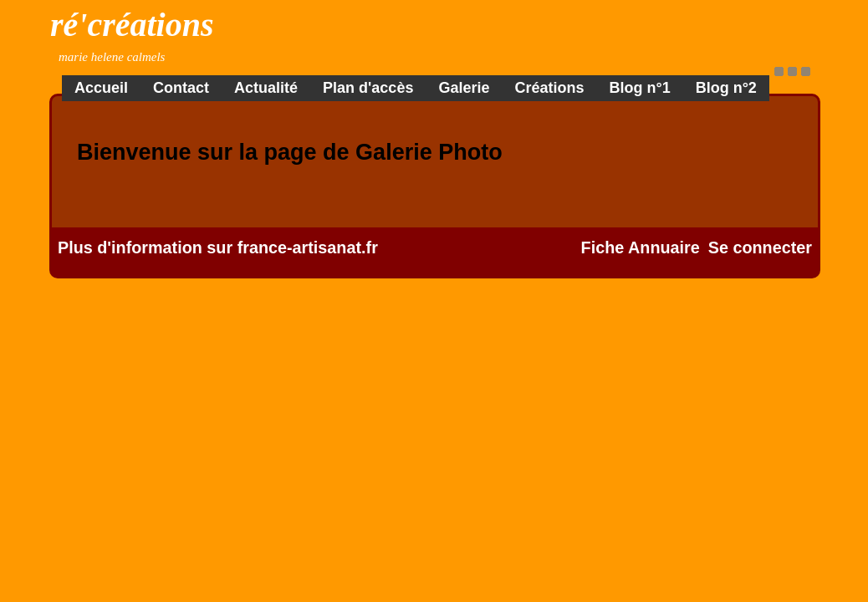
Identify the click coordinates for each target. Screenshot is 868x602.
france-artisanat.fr (308, 247)
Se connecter (760, 247)
